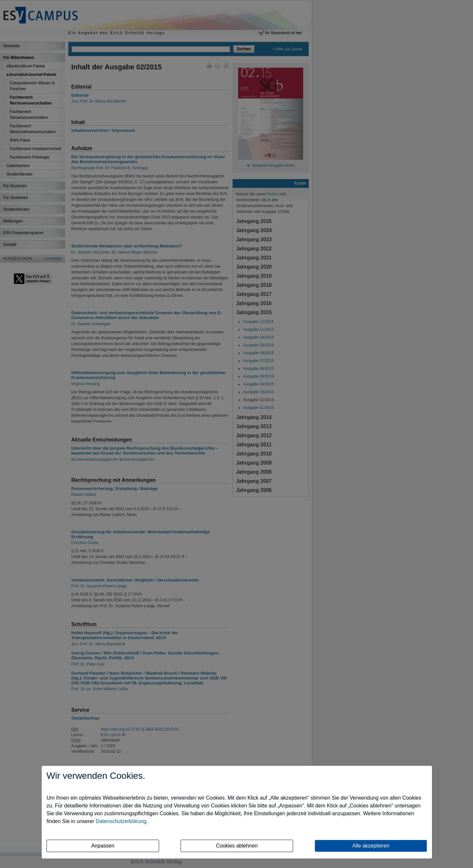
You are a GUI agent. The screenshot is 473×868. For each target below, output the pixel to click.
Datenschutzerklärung (121, 821)
